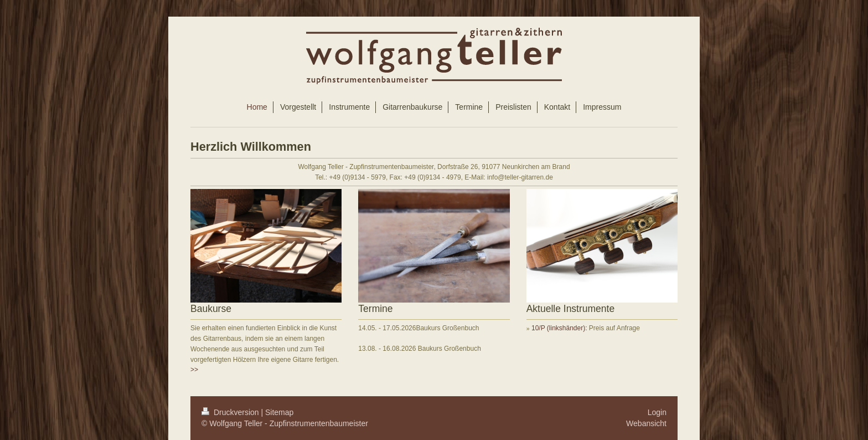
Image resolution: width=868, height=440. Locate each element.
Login (657, 412)
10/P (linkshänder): (560, 328)
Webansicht (646, 423)
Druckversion (231, 412)
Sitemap (279, 412)
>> (194, 370)
